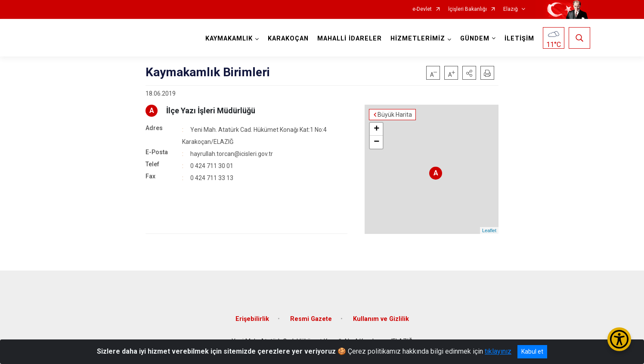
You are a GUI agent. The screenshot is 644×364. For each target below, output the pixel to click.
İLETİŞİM (519, 39)
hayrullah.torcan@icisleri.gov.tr (232, 154)
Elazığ (511, 9)
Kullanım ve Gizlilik (381, 319)
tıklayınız (498, 351)
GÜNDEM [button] (475, 39)
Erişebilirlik (252, 319)
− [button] (376, 142)
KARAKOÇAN (288, 39)
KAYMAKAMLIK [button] (229, 39)
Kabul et (532, 352)
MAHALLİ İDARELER (350, 39)
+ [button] (376, 129)
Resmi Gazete (311, 319)
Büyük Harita (395, 115)
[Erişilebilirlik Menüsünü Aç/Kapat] (619, 339)
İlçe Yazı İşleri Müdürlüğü (211, 110)
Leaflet (489, 230)
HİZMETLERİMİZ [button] (418, 39)
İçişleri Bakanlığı (468, 9)
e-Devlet (422, 9)
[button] (469, 73)
